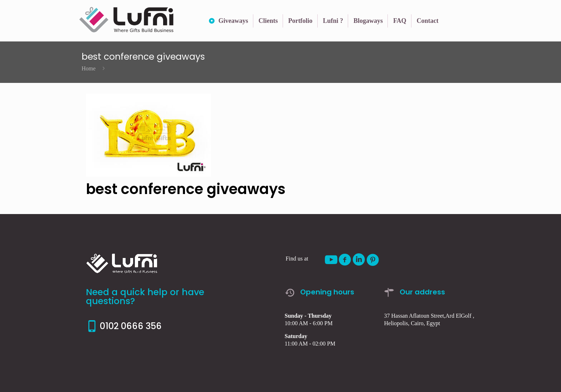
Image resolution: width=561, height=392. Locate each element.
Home (89, 68)
